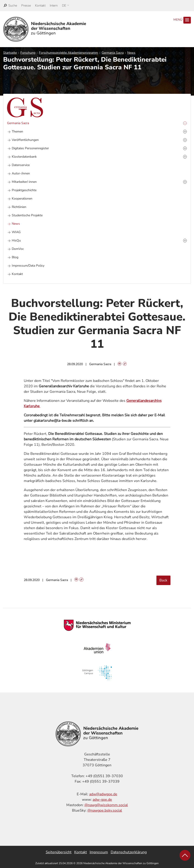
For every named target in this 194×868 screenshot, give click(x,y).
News (131, 53)
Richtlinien (19, 207)
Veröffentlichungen (25, 140)
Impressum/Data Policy (28, 266)
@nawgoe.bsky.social (105, 810)
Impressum (99, 852)
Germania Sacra (113, 53)
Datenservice (21, 165)
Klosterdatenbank (24, 157)
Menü (182, 20)
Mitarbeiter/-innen (24, 182)
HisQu (16, 240)
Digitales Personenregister (30, 148)
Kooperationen (22, 199)
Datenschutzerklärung (129, 852)
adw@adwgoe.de (103, 794)
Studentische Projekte (27, 215)
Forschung (28, 53)
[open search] (10, 6)
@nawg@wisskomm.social (106, 805)
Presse (26, 6)
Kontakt (40, 6)
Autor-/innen (21, 173)
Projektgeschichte (24, 190)
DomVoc (18, 249)
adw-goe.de (102, 800)
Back (163, 580)
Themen (17, 131)
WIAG (16, 232)
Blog (15, 257)
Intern (54, 6)
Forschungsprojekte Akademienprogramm (68, 53)
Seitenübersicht (59, 852)
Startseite (10, 53)
